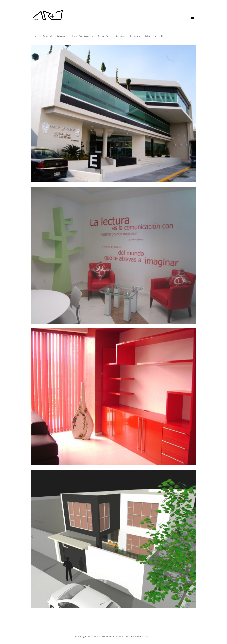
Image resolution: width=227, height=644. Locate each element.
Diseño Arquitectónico (82, 36)
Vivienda (159, 36)
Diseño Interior (104, 36)
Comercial (47, 36)
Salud (147, 36)
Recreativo (135, 36)
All (36, 36)
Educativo (121, 36)
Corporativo (62, 36)
